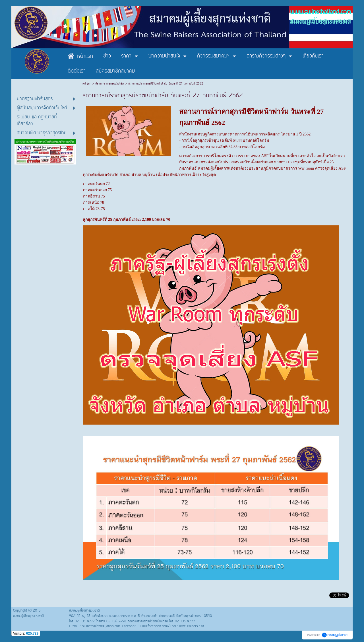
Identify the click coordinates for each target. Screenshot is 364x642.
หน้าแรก (87, 84)
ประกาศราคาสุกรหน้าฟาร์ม (110, 84)
